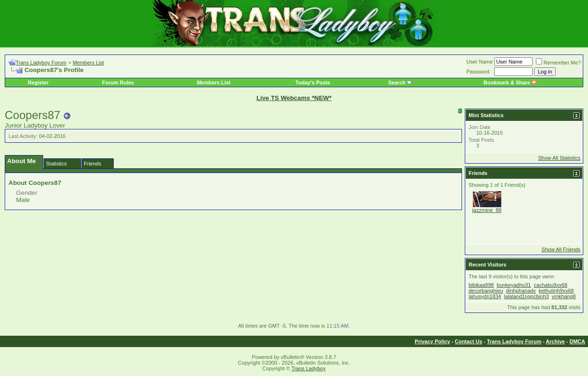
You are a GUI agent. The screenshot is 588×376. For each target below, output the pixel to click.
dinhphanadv (521, 291)
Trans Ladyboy (308, 368)
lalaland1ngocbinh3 (527, 296)
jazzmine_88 (487, 210)
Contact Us (469, 341)
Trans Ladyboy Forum (41, 63)
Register (38, 83)
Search (397, 83)
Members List (88, 63)
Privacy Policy (432, 341)
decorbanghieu (486, 291)
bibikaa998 (481, 285)
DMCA (577, 341)
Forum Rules (118, 83)
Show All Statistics (559, 158)
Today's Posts (313, 83)
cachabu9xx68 (551, 285)
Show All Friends (561, 249)
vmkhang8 (564, 296)
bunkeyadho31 (514, 285)
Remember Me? (558, 63)
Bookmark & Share (510, 83)
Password (478, 72)
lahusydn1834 (485, 296)
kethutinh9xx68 (556, 291)
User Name (480, 62)
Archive (555, 341)
